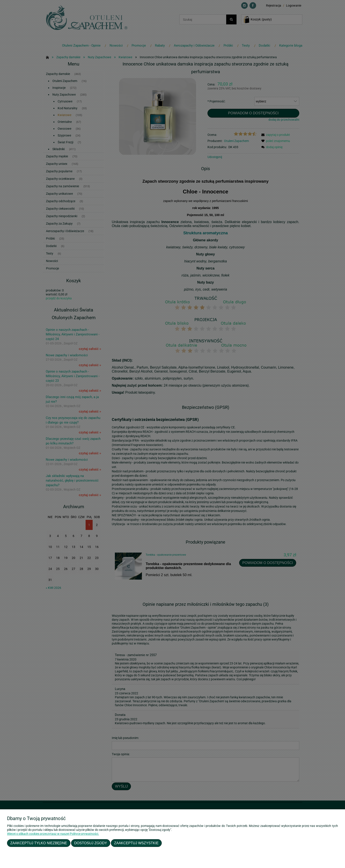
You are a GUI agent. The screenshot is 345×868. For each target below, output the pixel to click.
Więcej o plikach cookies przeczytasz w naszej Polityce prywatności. (53, 834)
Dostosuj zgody (91, 843)
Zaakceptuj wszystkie (136, 843)
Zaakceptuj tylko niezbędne (39, 843)
